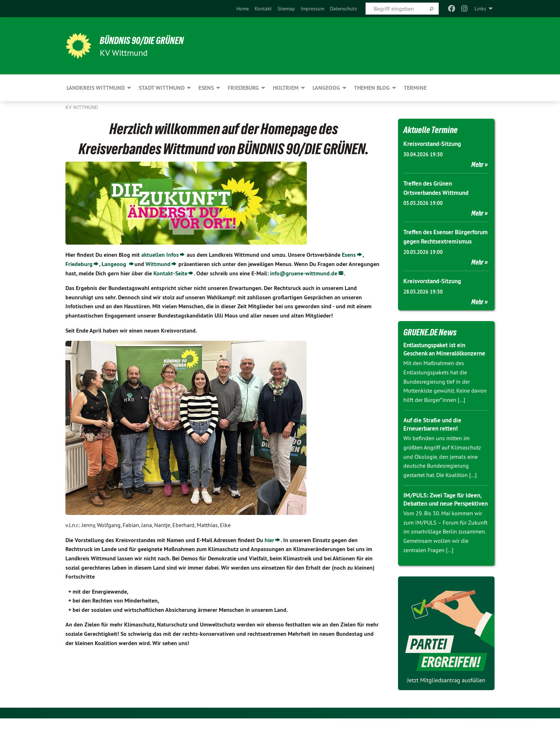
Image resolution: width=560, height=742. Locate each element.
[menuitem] (243, 9)
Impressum (313, 9)
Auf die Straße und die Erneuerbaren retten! (435, 440)
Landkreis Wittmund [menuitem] (96, 88)
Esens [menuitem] (206, 88)
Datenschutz (343, 9)
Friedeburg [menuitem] (243, 88)
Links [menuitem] (480, 9)
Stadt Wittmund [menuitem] (162, 88)
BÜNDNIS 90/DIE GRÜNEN (154, 40)
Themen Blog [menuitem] (372, 88)
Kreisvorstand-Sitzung (434, 144)
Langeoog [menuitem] (326, 88)
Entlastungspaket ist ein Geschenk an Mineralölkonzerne (437, 361)
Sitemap (286, 9)
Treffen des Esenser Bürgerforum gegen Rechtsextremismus (430, 240)
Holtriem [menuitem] (286, 88)
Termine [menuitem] (415, 88)
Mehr (477, 164)
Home (243, 9)
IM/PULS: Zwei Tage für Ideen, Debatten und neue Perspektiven (445, 519)
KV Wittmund (82, 107)
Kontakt (263, 9)
